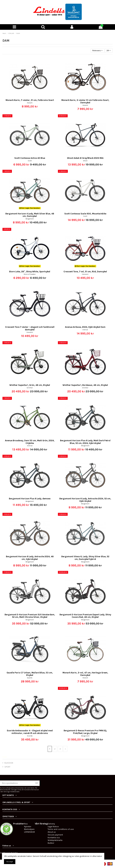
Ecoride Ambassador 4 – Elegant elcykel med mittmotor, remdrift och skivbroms (30, 732)
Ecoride (30, 736)
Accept (10, 862)
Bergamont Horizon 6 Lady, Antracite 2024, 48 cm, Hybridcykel (30, 558)
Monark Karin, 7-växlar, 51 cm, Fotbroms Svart (30, 100)
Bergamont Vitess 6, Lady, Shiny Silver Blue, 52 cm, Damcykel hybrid (85, 558)
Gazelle (30, 678)
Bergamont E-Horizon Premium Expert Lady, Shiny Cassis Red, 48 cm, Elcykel (85, 616)
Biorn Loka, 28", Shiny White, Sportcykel (30, 272)
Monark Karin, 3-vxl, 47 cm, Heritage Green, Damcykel (85, 674)
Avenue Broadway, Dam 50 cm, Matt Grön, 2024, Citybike (30, 442)
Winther (30, 388)
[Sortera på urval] (98, 51)
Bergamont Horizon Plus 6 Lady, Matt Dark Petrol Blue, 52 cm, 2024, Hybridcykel (85, 442)
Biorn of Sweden (30, 274)
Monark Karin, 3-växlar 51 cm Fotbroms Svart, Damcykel (85, 101)
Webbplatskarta (55, 840)
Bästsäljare (29, 829)
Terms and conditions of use (61, 829)
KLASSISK (9, 763)
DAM (5, 757)
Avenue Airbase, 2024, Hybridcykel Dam (85, 327)
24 (109, 51)
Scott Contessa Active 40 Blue (30, 158)
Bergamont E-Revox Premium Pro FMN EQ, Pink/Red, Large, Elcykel (85, 732)
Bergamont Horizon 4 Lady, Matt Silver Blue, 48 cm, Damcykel (30, 215)
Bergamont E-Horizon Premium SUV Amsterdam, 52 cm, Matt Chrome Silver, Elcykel (30, 616)
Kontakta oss (54, 838)
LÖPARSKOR (29, 832)
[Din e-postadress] (17, 783)
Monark (30, 103)
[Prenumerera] (37, 783)
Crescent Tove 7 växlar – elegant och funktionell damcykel (30, 328)
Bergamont (30, 219)
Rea (26, 824)
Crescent (85, 274)
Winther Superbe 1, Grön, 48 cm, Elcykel (30, 385)
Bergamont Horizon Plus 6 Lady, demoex (30, 499)
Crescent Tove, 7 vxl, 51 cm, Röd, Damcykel (85, 272)
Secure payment (55, 835)
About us (52, 832)
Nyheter (28, 827)
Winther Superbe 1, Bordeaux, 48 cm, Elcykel (85, 385)
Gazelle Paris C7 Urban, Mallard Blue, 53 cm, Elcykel (30, 674)
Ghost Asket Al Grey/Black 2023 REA (85, 158)
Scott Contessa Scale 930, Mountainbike (85, 214)
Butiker (51, 843)
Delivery (51, 824)
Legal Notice (53, 827)
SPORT (7, 767)
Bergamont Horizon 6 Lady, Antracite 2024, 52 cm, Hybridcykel (85, 500)
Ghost (85, 161)
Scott (30, 161)
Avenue (85, 330)
